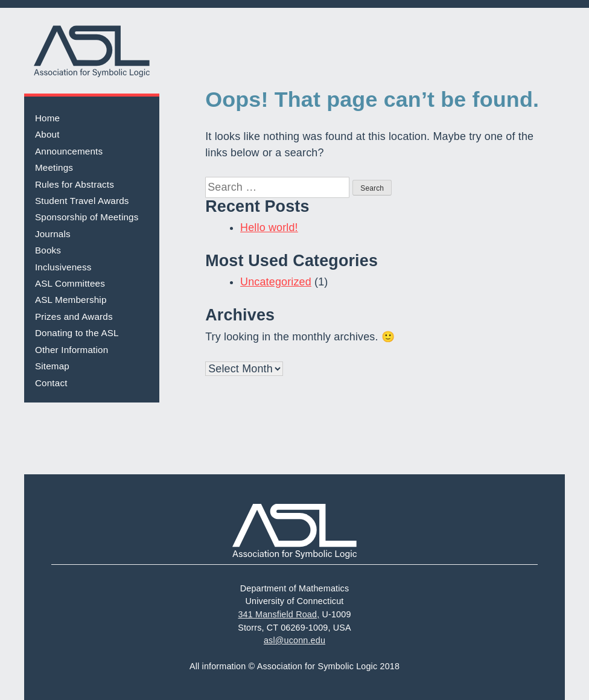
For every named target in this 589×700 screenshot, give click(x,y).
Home (47, 118)
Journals (53, 234)
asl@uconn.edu (294, 640)
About (47, 134)
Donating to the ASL (77, 333)
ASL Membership (71, 300)
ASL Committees (70, 283)
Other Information (72, 350)
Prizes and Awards (74, 317)
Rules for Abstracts (75, 184)
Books (48, 250)
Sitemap (52, 366)
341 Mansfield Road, (279, 614)
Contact (51, 383)
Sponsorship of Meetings (87, 217)
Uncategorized (276, 282)
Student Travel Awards (82, 201)
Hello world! (269, 227)
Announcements (69, 151)
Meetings (54, 167)
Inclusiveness (63, 267)
